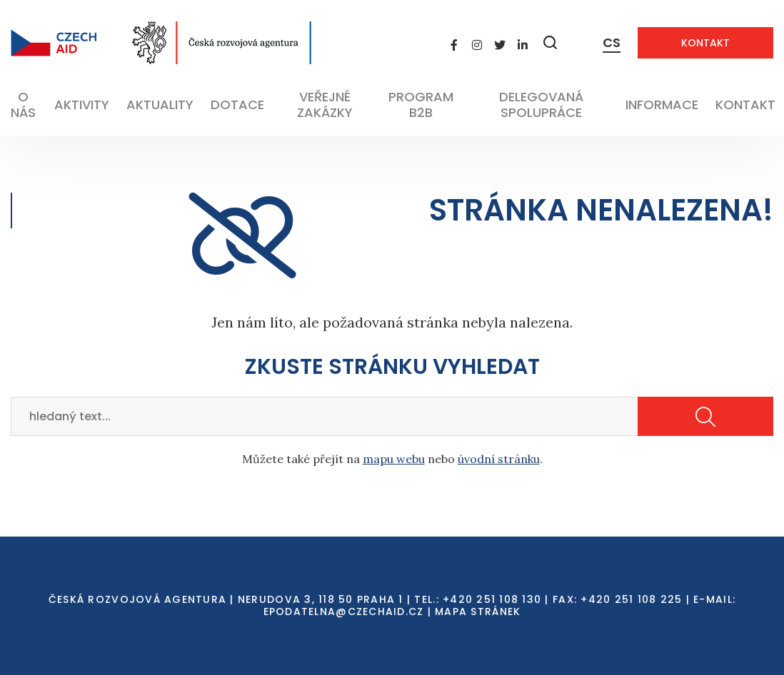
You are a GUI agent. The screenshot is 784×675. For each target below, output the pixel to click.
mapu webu (394, 459)
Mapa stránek (478, 611)
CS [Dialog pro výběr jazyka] (612, 42)
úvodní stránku (499, 459)
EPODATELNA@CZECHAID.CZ (344, 611)
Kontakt (705, 43)
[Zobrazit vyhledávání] (551, 42)
